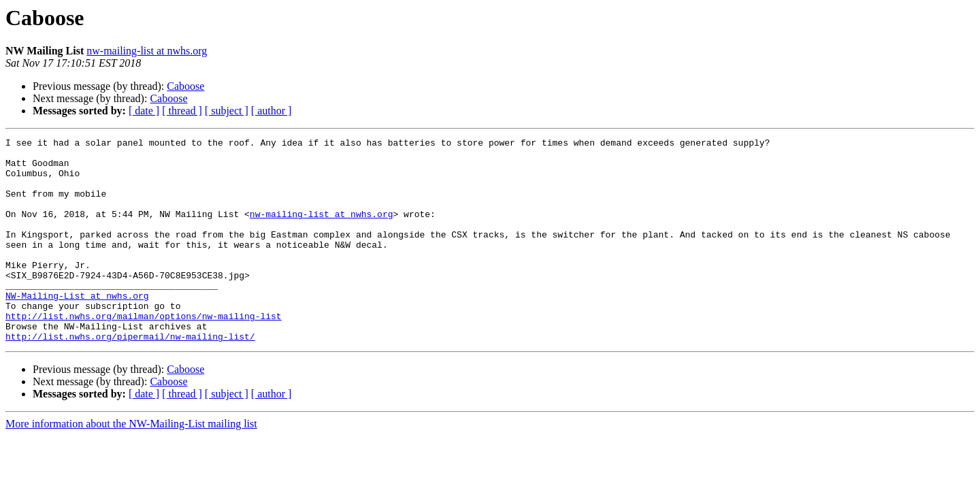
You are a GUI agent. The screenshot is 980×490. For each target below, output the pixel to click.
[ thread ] (182, 111)
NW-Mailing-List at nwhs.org (77, 328)
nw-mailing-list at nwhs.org (147, 51)
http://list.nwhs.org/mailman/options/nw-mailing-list (144, 353)
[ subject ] (227, 111)
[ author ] (272, 111)
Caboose (185, 86)
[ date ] (144, 111)
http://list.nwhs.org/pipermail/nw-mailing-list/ (130, 377)
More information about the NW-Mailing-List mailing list (131, 464)
